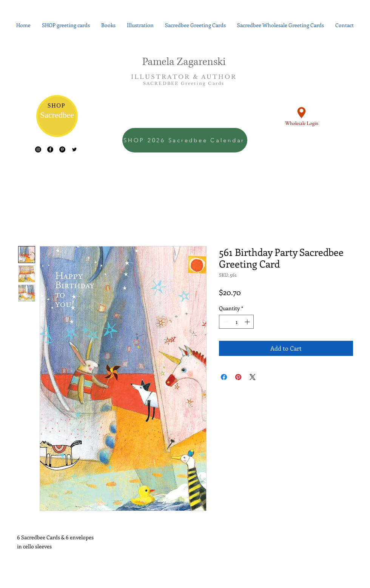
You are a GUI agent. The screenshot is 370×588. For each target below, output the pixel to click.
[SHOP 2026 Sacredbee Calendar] (185, 140)
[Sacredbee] (57, 116)
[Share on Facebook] (224, 377)
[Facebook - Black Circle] (50, 149)
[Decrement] (225, 322)
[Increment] (248, 322)
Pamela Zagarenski (184, 62)
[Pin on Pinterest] (238, 377)
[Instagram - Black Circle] (38, 149)
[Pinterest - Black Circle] (62, 149)
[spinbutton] (236, 322)
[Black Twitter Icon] (74, 149)
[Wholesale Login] (301, 116)
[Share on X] (253, 377)
